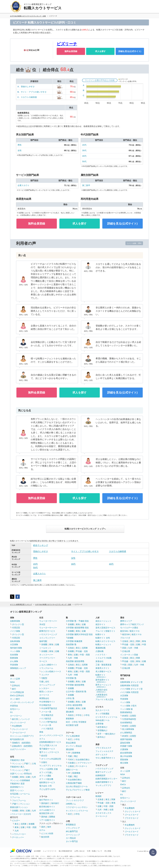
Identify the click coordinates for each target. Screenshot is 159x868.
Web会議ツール (103, 720)
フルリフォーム (19, 800)
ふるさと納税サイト (48, 665)
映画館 (98, 796)
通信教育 (70, 712)
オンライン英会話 (74, 746)
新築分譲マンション (19, 807)
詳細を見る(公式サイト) (130, 51)
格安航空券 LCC (46, 813)
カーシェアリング (47, 685)
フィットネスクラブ (75, 800)
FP (69, 753)
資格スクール (72, 770)
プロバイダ (125, 638)
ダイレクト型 (18, 624)
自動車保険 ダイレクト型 (131, 682)
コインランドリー (47, 638)
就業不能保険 (126, 739)
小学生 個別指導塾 (74, 705)
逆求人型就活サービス (105, 628)
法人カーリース (102, 710)
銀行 (14, 689)
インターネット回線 (129, 655)
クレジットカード (18, 723)
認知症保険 (125, 743)
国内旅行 (45, 803)
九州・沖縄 (73, 658)
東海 (22, 777)
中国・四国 (31, 827)
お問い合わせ (79, 851)
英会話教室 (71, 743)
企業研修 (99, 724)
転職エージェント (103, 644)
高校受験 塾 (71, 644)
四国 (124, 648)
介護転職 (99, 651)
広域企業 (126, 651)
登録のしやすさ (28, 87)
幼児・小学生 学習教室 (76, 722)
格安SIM (126, 634)
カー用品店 (71, 838)
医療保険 (14, 658)
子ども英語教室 (73, 736)
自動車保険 (15, 621)
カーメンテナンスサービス (51, 735)
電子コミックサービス (49, 752)
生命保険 (14, 655)
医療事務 (76, 753)
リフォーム (15, 797)
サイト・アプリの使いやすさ (34, 92)
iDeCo (123, 784)
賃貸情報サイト (17, 787)
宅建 (70, 756)
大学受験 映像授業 (74, 641)
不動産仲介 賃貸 (17, 784)
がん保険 (14, 661)
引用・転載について (95, 851)
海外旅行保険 (16, 648)
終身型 (125, 716)
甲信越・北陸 (82, 651)
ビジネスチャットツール (106, 717)
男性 (20, 145)
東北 (17, 824)
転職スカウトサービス (105, 641)
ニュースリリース (50, 851)
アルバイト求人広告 (104, 699)
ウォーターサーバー (48, 621)
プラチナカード (132, 818)
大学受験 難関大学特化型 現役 (79, 634)
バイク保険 (15, 631)
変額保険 (124, 760)
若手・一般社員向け (106, 734)
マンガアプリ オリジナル (50, 766)
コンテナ (45, 675)
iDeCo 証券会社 (17, 696)
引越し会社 (44, 682)
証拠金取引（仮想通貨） (23, 746)
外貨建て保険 (126, 746)
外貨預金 (14, 706)
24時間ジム (71, 804)
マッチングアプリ (103, 785)
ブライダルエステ (103, 748)
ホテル (42, 830)
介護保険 (124, 749)
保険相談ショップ (18, 668)
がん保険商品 (126, 733)
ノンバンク (25, 719)
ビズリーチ (67, 44)
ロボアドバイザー (18, 749)
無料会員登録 (71, 51)
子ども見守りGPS (47, 789)
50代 (84, 161)
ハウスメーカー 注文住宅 (20, 814)
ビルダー (16, 820)
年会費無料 (17, 726)
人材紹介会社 (101, 691)
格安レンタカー (46, 692)
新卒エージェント (103, 686)
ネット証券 (15, 679)
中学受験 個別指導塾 (75, 685)
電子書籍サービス (47, 749)
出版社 (44, 762)
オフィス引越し (46, 772)
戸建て (27, 764)
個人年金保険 (126, 756)
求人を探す (100, 51)
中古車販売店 (45, 705)
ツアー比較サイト (47, 820)
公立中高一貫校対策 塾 (76, 692)
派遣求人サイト (102, 668)
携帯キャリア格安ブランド (132, 624)
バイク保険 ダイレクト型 (131, 689)
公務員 (71, 766)
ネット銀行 (15, 699)
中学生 (79, 715)
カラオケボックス (103, 813)
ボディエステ (101, 755)
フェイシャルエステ (104, 751)
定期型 (133, 716)
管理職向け (102, 730)
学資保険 (14, 665)
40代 (84, 156)
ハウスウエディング (104, 769)
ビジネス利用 (47, 834)
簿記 (76, 756)
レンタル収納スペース (51, 671)
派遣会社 (99, 661)
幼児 (70, 739)
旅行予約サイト (46, 800)
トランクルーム (46, 668)
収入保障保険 (128, 729)
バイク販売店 (45, 719)
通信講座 (70, 749)
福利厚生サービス (47, 782)
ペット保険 (15, 651)
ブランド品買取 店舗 (48, 769)
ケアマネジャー (85, 763)
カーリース (44, 695)
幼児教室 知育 (72, 725)
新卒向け (101, 737)
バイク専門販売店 (49, 722)
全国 (111, 810)
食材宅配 (43, 641)
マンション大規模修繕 (20, 780)
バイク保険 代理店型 (129, 692)
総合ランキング (41, 545)
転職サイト (100, 634)
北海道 (71, 648)
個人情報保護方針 (65, 851)
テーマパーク (101, 816)
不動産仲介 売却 (17, 760)
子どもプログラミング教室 (78, 790)
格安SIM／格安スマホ (130, 631)
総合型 (44, 756)
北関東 (24, 824)
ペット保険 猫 (126, 709)
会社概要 (37, 851)
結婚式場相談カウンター (106, 779)
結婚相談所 (100, 775)
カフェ (42, 739)
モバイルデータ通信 (129, 628)
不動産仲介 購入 (17, 767)
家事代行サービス (47, 631)
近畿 (28, 777)
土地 (34, 764)
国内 (43, 827)
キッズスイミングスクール (77, 811)
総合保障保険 (126, 753)
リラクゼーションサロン (77, 807)
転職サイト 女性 (103, 638)
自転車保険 (15, 641)
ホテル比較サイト (47, 810)
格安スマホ (137, 634)
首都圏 (15, 777)
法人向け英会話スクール (77, 786)
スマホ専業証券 (17, 692)
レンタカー (44, 688)
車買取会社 (44, 698)
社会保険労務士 (83, 760)
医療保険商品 (126, 712)
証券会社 (16, 685)
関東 (113, 799)
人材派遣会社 (101, 696)
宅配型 (44, 678)
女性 (20, 150)
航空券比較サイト (47, 807)
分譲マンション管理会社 (21, 774)
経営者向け (102, 727)
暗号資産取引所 (17, 739)
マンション (17, 764)
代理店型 (16, 628)
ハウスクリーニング (48, 634)
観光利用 (45, 837)
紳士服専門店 (72, 831)
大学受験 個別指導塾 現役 (77, 628)
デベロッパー (18, 837)
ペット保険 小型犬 (128, 706)
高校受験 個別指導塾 (75, 661)
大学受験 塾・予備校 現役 (77, 621)
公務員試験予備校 (74, 783)
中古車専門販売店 (49, 708)
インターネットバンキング (22, 702)
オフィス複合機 (46, 779)
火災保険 (14, 644)
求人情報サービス (103, 671)
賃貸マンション (17, 790)
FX (11, 712)
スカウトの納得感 (29, 97)
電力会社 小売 (45, 786)
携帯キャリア (126, 621)
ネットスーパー (46, 655)
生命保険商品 (126, 723)
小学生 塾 (70, 698)
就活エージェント (103, 621)
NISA (12, 682)
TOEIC (71, 760)
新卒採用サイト (102, 681)
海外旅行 (55, 803)
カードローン (16, 716)
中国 (144, 644)
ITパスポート (82, 766)
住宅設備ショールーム (20, 794)
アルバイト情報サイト (105, 631)
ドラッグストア (73, 828)
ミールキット (45, 648)
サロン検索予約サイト (105, 758)
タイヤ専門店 (72, 841)
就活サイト (100, 624)
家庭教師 (70, 719)
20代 (84, 145)
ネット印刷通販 (102, 714)
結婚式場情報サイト (104, 782)
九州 (34, 777)
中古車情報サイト (47, 702)
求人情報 (108, 851)
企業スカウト (24, 185)
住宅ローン (15, 709)
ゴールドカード (19, 733)
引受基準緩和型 (129, 719)
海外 (49, 827)
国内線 (44, 817)
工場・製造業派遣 (103, 665)
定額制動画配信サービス (50, 742)
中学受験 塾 (71, 678)
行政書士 (72, 763)
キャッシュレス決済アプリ (22, 736)
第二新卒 (86, 185)
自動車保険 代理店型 (129, 685)
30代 (84, 150)
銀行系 (15, 719)
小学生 (87, 715)
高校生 (71, 715)
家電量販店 (71, 825)
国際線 (52, 817)
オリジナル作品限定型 (51, 759)
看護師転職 (100, 648)
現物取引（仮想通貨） (22, 743)
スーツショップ (73, 835)
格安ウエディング (103, 772)
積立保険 (124, 763)
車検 (41, 732)
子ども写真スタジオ (48, 745)
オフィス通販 (45, 776)
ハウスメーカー (19, 834)
